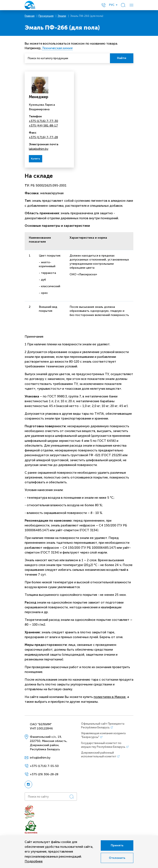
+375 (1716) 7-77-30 (43, 121)
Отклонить (117, 858)
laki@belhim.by (39, 149)
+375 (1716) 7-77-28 (43, 137)
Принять (117, 845)
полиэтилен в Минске (110, 697)
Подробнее (34, 861)
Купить (36, 159)
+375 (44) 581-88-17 (43, 126)
